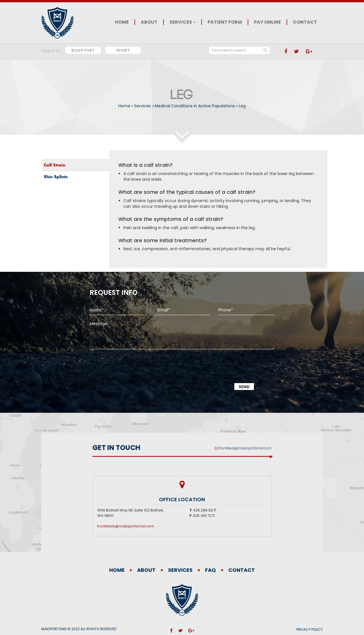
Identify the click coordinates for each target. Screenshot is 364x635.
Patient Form (225, 22)
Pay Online (267, 22)
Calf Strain (55, 165)
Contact (305, 22)
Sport (123, 50)
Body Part (83, 50)
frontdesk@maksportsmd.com (245, 448)
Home (122, 22)
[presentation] (133, 370)
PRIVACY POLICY (310, 629)
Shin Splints (56, 177)
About (149, 22)
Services (183, 22)
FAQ (210, 570)
